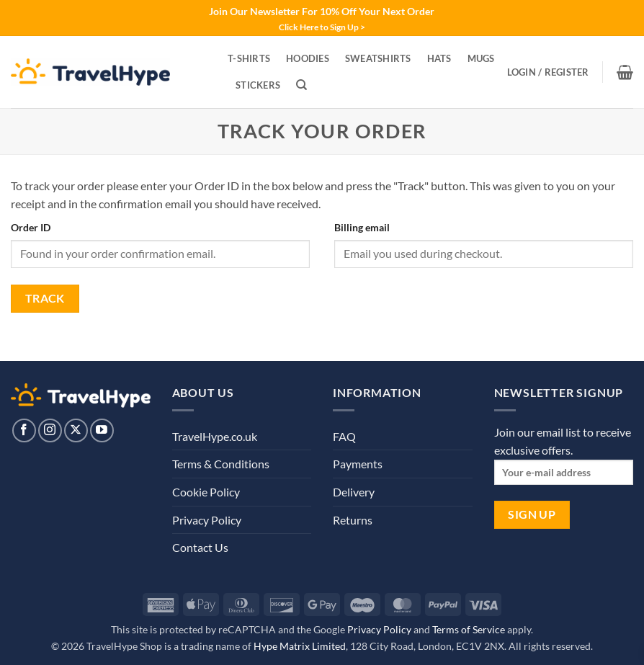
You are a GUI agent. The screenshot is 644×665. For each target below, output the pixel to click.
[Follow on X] (76, 430)
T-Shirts (249, 58)
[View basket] (625, 72)
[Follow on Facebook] (24, 430)
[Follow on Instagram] (50, 430)
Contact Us (200, 547)
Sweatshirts (378, 58)
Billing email (362, 227)
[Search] (301, 85)
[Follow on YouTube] (102, 430)
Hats (439, 58)
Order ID (31, 227)
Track (45, 298)
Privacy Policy (207, 520)
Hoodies (308, 58)
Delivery (354, 492)
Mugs (481, 58)
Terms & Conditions (221, 464)
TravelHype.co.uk (215, 436)
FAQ (344, 436)
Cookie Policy (206, 492)
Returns (353, 520)
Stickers (258, 85)
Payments (358, 464)
